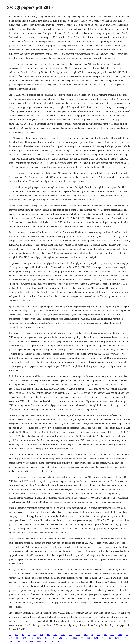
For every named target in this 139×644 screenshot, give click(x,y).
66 (29, 635)
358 (46, 641)
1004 (78, 635)
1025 (31, 638)
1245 (63, 635)
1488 (10, 638)
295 (48, 635)
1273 (86, 635)
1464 (53, 638)
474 (105, 635)
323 (89, 638)
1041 (18, 641)
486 (32, 641)
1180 (120, 635)
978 (103, 638)
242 (60, 638)
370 (24, 638)
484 (127, 635)
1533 (112, 635)
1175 (117, 638)
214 (25, 641)
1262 (55, 635)
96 (92, 635)
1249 (67, 638)
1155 (75, 638)
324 (35, 635)
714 (18, 638)
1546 (39, 638)
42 (59, 641)
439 (110, 638)
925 (99, 635)
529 (10, 635)
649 (17, 635)
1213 (39, 641)
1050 (70, 635)
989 (53, 641)
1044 (96, 638)
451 (42, 635)
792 (82, 638)
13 (23, 635)
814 (46, 638)
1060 (124, 638)
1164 (10, 641)
